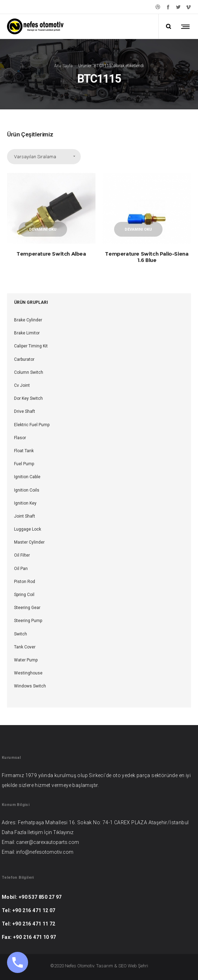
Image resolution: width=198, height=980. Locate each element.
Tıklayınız (63, 832)
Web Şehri (138, 966)
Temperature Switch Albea (51, 254)
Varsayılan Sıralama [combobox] (35, 157)
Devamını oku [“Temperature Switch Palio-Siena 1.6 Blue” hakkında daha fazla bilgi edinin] (138, 229)
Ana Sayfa (63, 66)
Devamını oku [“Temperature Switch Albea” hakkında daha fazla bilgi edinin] (43, 229)
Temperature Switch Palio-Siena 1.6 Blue (147, 257)
